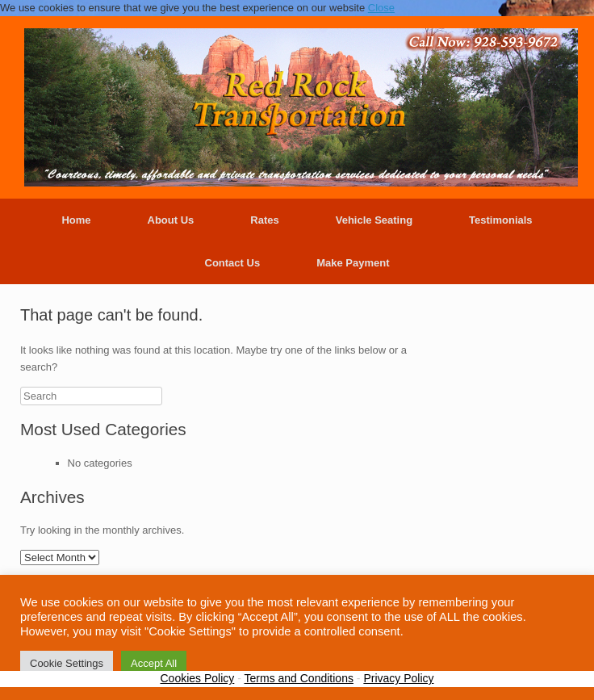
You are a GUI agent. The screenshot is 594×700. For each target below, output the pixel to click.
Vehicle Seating (374, 220)
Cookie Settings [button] (67, 663)
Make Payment (353, 263)
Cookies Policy (197, 678)
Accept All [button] (154, 663)
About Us (171, 220)
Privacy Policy (398, 678)
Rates (264, 220)
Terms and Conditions (299, 678)
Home (76, 220)
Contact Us (233, 263)
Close (381, 8)
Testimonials (501, 220)
